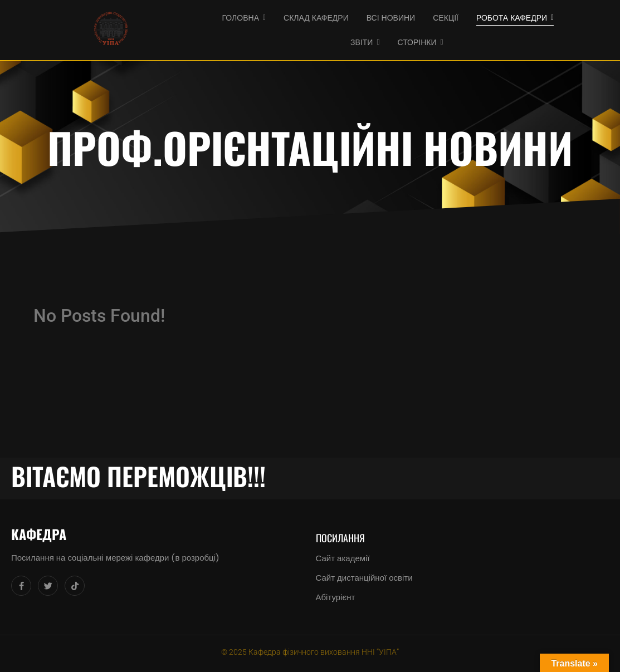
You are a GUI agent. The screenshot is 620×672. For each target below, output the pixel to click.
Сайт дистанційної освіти (364, 578)
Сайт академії (343, 558)
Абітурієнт (336, 597)
